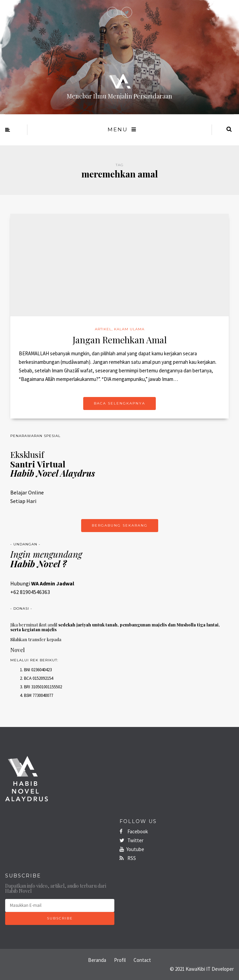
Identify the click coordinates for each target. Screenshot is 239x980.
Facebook (134, 831)
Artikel (103, 329)
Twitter (131, 840)
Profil (120, 960)
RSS (128, 858)
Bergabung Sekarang (120, 525)
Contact (142, 960)
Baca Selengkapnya (119, 403)
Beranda (97, 960)
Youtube (132, 849)
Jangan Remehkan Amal (120, 340)
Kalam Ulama (129, 329)
